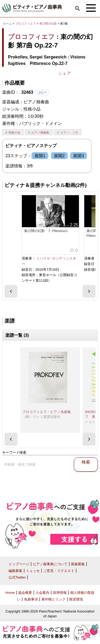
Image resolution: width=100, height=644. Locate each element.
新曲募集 (78, 564)
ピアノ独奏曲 (40, 132)
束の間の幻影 (48, 23)
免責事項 (31, 599)
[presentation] (11, 291)
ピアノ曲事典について (50, 564)
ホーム (7, 23)
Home (10, 593)
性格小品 (14, 132)
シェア (65, 73)
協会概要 (25, 593)
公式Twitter (17, 577)
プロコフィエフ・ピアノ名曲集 (47, 412)
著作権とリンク (53, 599)
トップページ (19, 564)
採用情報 (60, 593)
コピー (42, 92)
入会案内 (42, 593)
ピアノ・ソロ (69, 132)
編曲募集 (15, 571)
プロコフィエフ (25, 23)
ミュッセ (33, 571)
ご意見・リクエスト (59, 571)
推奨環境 (76, 599)
